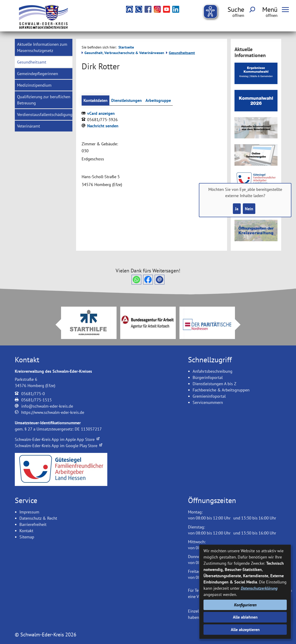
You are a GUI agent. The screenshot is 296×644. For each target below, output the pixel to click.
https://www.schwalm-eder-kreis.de (53, 412)
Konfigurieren (245, 605)
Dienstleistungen (126, 100)
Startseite (126, 47)
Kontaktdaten (96, 100)
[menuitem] (44, 47)
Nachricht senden (103, 126)
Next (240, 325)
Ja (237, 209)
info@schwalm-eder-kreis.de (47, 406)
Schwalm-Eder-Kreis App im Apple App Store (57, 439)
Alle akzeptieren (245, 630)
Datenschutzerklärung (259, 588)
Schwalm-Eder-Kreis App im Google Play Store (59, 446)
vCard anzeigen (101, 113)
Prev (55, 325)
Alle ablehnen (245, 617)
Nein (249, 209)
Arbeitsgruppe (158, 100)
